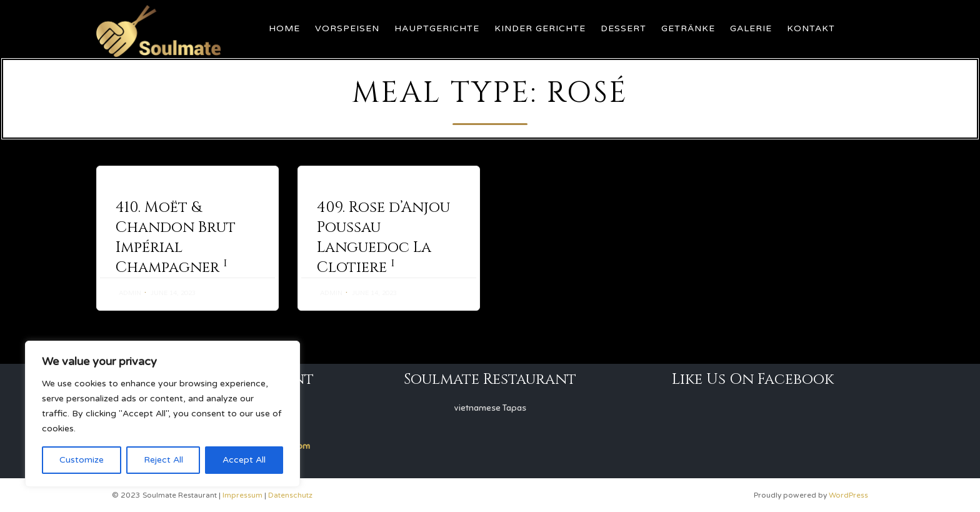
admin (130, 293)
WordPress (848, 495)
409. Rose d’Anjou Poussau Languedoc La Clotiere (383, 238)
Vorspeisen (347, 28)
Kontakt (811, 28)
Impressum (242, 495)
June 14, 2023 (173, 293)
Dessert (623, 28)
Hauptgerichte (437, 28)
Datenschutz (290, 495)
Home (284, 28)
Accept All (244, 460)
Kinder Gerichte (540, 28)
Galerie (751, 28)
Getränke (688, 28)
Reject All (163, 460)
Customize (82, 460)
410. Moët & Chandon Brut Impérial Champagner (176, 238)
